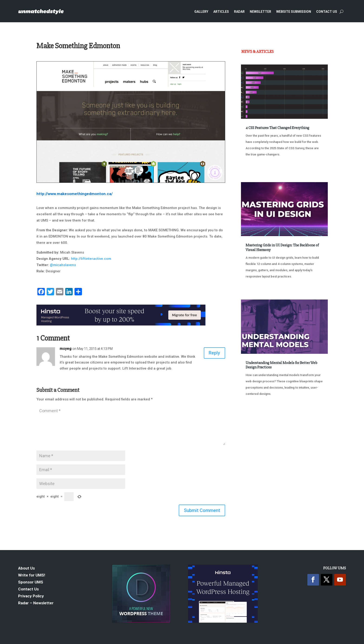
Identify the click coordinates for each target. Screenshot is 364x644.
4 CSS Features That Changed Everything (277, 128)
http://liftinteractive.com (91, 259)
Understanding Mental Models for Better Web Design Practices (281, 365)
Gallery (201, 12)
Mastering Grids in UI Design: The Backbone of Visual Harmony (282, 247)
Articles (221, 12)
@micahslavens (63, 265)
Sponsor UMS (31, 582)
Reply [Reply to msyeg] (214, 353)
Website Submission (294, 12)
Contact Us (327, 12)
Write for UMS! (32, 575)
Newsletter (260, 12)
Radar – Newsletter (36, 603)
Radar (239, 12)
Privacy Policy (31, 596)
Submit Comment (202, 510)
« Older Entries (256, 411)
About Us (26, 568)
